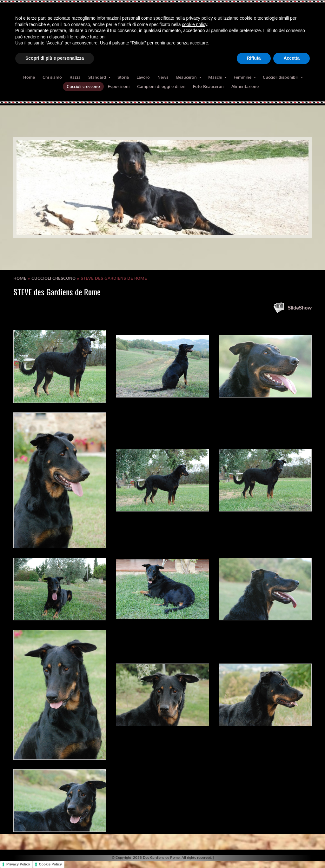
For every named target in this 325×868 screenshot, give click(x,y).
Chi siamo (52, 77)
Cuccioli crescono (83, 87)
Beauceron (189, 77)
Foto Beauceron (208, 87)
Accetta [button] (292, 58)
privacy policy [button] (200, 18)
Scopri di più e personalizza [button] (55, 58)
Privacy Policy (18, 864)
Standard (99, 77)
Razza (75, 77)
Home (29, 77)
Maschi (217, 77)
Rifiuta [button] (254, 58)
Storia (123, 77)
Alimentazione (245, 87)
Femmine (245, 77)
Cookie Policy (50, 864)
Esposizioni (119, 87)
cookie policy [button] (194, 24)
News (163, 77)
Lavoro (143, 77)
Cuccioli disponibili (283, 77)
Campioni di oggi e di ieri (161, 87)
